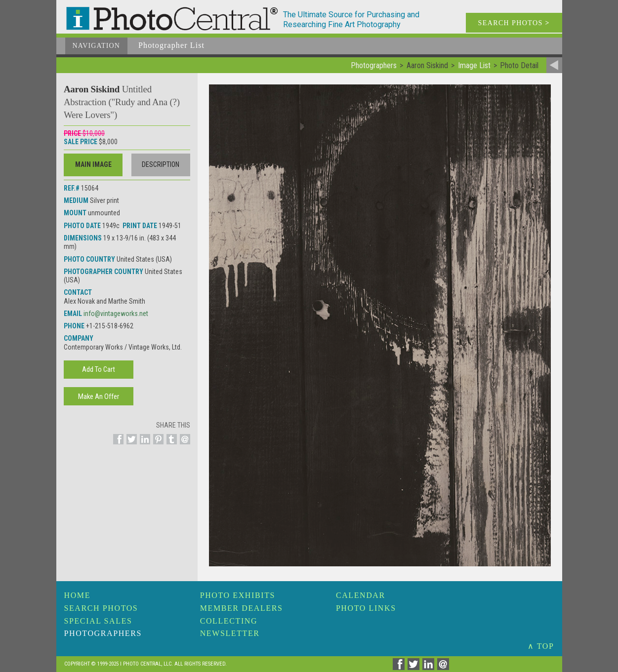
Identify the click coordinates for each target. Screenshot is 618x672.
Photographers (103, 633)
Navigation (97, 46)
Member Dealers (242, 608)
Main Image (93, 164)
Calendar (361, 595)
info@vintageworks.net (116, 314)
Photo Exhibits (238, 595)
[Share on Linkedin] (144, 445)
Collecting (229, 621)
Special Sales (98, 621)
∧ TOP (541, 646)
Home (78, 595)
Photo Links (366, 608)
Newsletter (230, 633)
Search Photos (101, 608)
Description (161, 164)
